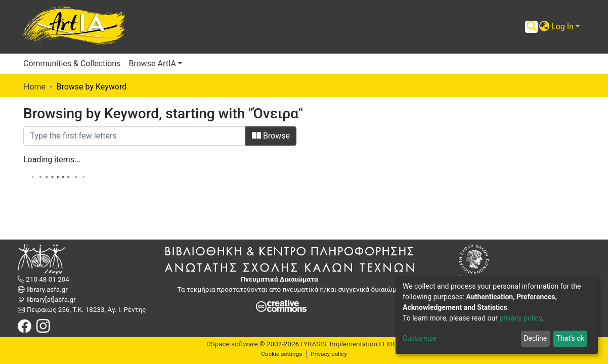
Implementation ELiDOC (365, 344)
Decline (535, 338)
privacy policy (520, 318)
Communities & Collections (72, 63)
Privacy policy (329, 354)
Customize (419, 338)
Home (35, 87)
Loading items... (52, 160)
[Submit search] (531, 27)
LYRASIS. (314, 344)
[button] (544, 27)
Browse (271, 136)
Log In (562, 27)
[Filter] (135, 136)
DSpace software (232, 344)
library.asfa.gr (46, 289)
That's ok (570, 338)
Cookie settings (281, 354)
